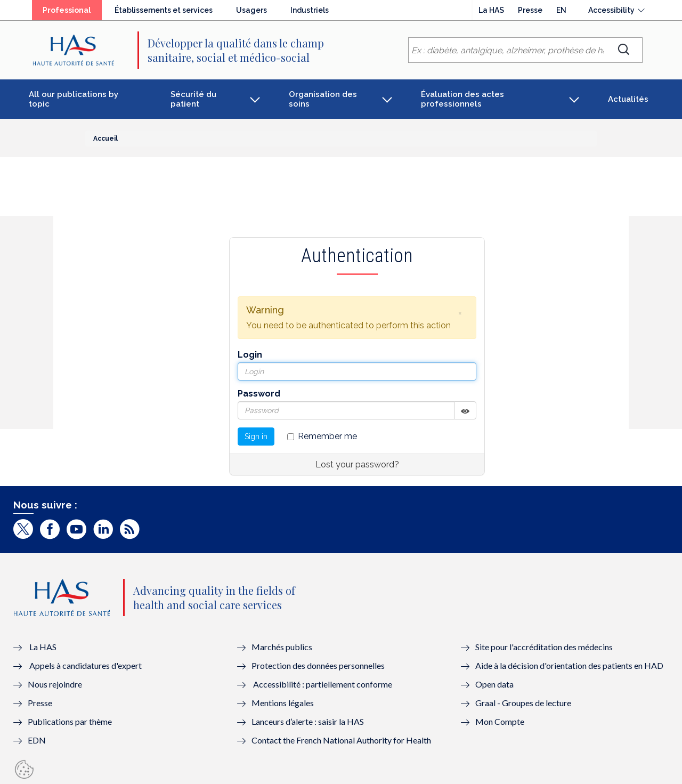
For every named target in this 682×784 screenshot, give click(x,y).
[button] (460, 313)
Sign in (256, 437)
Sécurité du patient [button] (193, 99)
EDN (37, 740)
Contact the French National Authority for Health (341, 740)
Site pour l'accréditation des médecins (544, 647)
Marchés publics (283, 647)
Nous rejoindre (55, 684)
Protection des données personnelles (318, 665)
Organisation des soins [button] (323, 99)
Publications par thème (70, 721)
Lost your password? (357, 464)
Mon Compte (500, 721)
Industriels (310, 10)
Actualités (628, 99)
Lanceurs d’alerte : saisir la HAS (308, 721)
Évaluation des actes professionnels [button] (462, 99)
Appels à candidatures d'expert (86, 665)
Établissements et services (164, 10)
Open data (494, 684)
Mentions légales (283, 703)
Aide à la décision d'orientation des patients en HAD (569, 665)
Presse (530, 10)
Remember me (322, 436)
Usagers (251, 10)
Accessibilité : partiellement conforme (323, 684)
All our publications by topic (74, 99)
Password (259, 394)
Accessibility (611, 10)
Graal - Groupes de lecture (523, 703)
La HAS (491, 10)
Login (250, 355)
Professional (67, 10)
